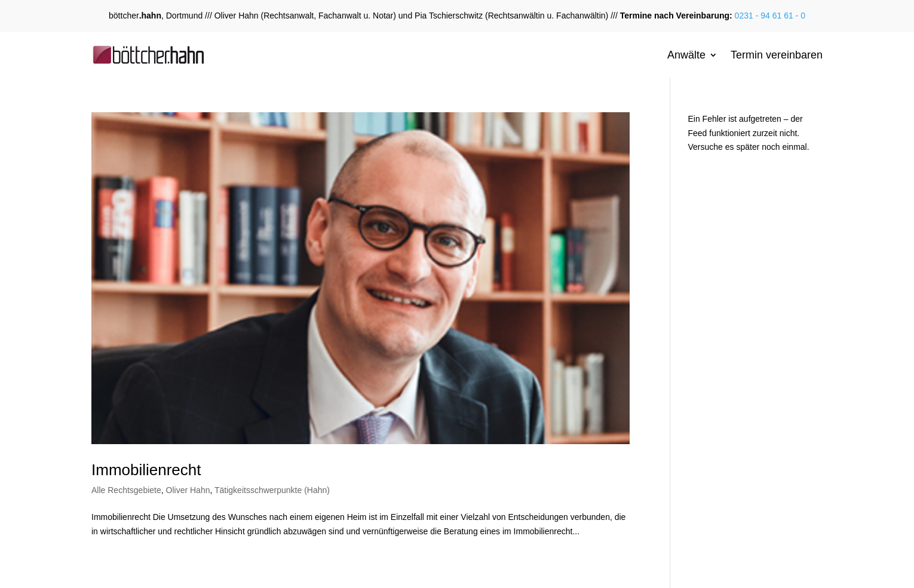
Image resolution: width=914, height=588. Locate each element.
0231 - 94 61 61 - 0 (769, 16)
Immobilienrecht (146, 470)
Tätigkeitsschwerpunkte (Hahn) (272, 490)
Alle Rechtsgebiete (126, 490)
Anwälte (686, 55)
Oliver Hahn (188, 490)
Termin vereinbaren (777, 55)
